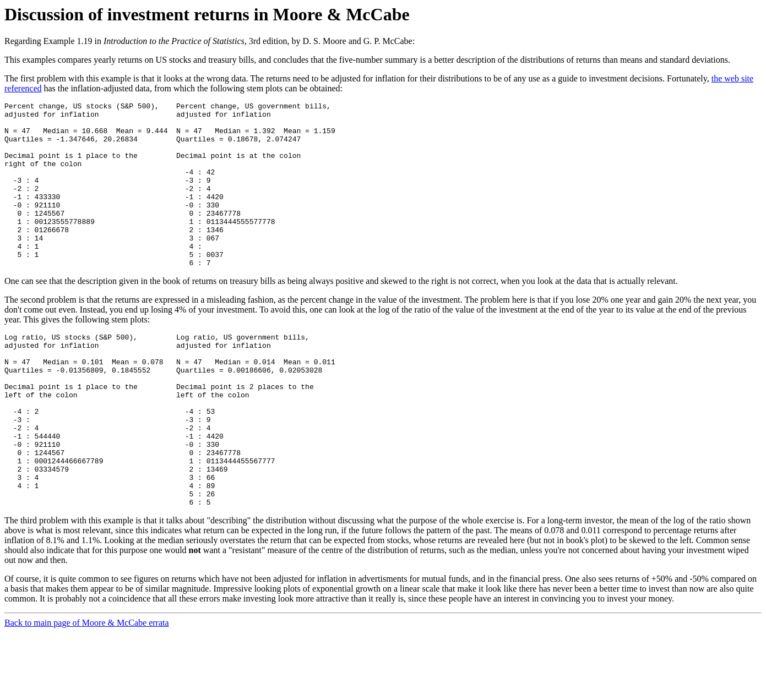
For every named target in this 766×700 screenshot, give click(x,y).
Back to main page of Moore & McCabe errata (87, 690)
